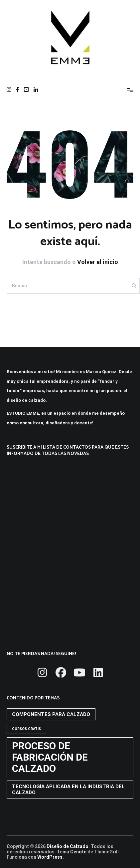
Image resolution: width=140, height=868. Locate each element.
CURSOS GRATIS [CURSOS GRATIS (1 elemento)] (26, 729)
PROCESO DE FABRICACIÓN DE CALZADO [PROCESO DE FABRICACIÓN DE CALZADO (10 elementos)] (50, 757)
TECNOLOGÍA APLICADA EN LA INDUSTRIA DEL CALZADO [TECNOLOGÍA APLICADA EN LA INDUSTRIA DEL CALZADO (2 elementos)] (68, 790)
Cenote (78, 852)
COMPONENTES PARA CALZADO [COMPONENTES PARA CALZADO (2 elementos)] (51, 714)
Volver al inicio (98, 262)
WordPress (50, 857)
